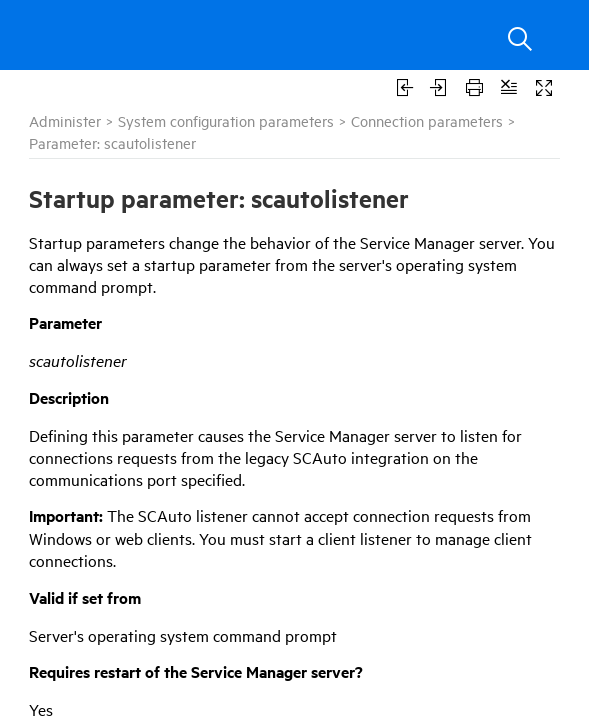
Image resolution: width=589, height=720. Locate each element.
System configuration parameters (226, 120)
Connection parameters (427, 120)
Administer (65, 120)
